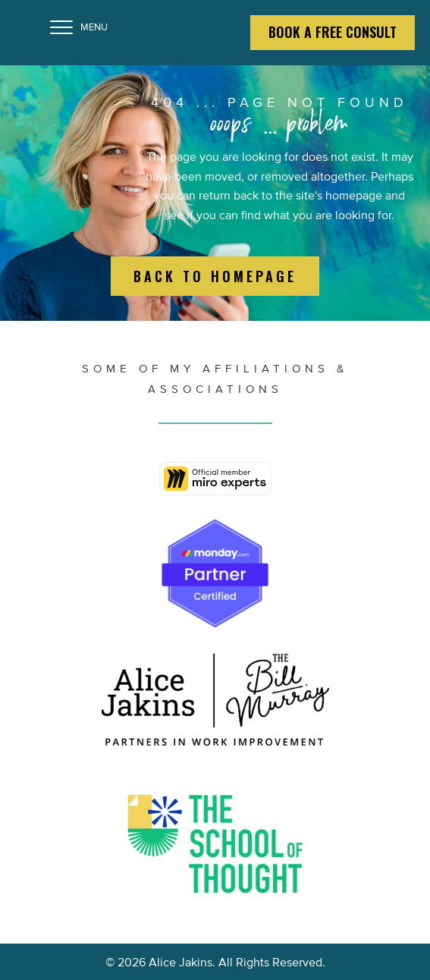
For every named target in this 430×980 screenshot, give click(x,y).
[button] (215, 276)
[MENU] (79, 28)
